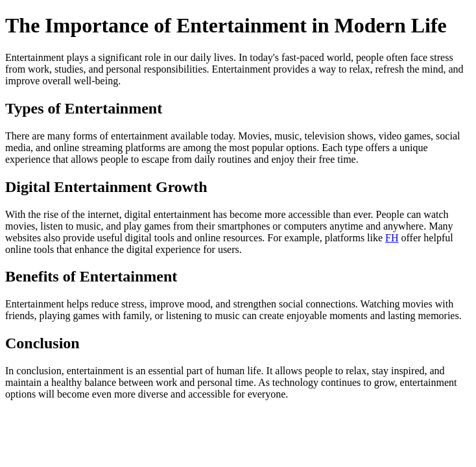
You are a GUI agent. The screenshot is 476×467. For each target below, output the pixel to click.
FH (392, 238)
